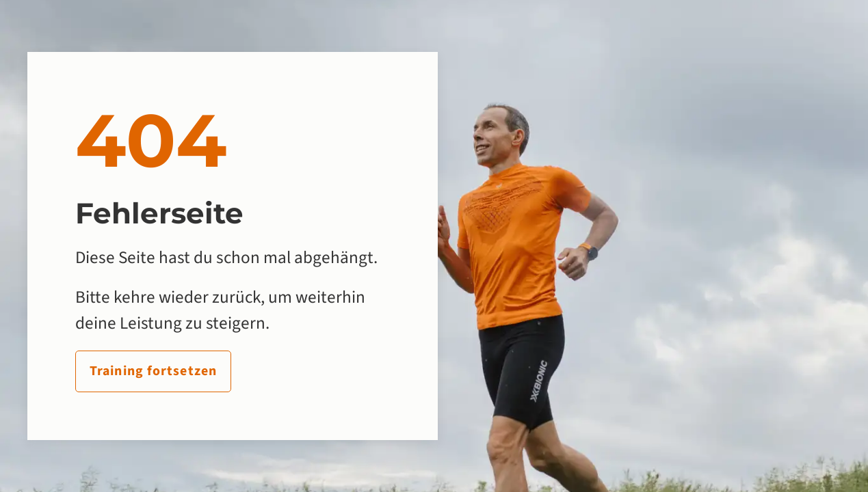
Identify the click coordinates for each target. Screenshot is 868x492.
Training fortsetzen (153, 371)
